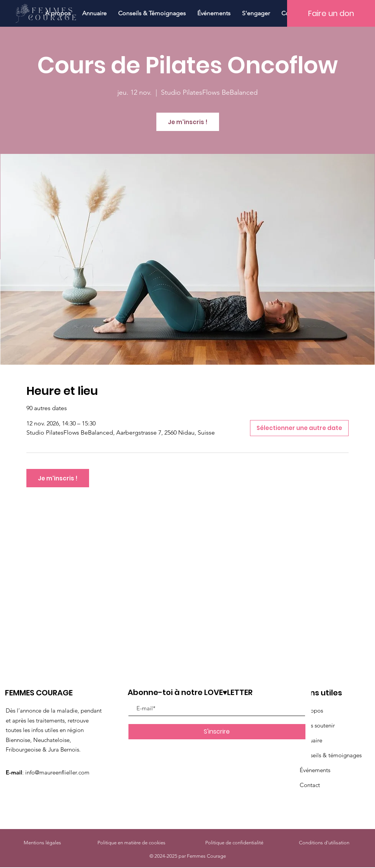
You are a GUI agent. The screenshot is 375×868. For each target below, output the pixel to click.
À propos (311, 710)
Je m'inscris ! (188, 122)
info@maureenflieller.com (57, 772)
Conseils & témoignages (331, 755)
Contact (310, 785)
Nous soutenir (317, 725)
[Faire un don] (331, 13)
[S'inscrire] (217, 732)
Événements (315, 770)
